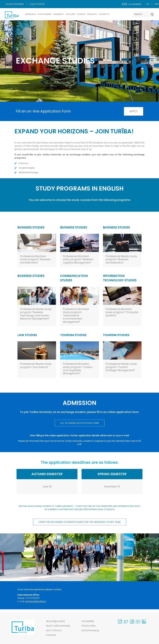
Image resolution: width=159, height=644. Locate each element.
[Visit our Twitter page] (126, 622)
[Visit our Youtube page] (138, 622)
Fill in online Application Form (80, 423)
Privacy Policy (89, 626)
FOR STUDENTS (45, 14)
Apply (134, 111)
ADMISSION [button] (30, 14)
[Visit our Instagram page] (120, 622)
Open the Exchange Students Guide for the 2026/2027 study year (80, 522)
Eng (157, 4)
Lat (148, 4)
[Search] (152, 14)
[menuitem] (17, 4)
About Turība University (58, 626)
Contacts (51, 635)
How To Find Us (54, 630)
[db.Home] (12, 15)
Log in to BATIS (37, 4)
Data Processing (90, 630)
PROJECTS (92, 14)
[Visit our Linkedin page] (144, 622)
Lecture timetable (15, 4)
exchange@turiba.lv (35, 601)
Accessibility (132, 4)
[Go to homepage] (22, 629)
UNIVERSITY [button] (59, 14)
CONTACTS (104, 14)
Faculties (70, 14)
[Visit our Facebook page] (132, 622)
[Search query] (144, 14)
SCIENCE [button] (81, 14)
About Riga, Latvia (55, 621)
